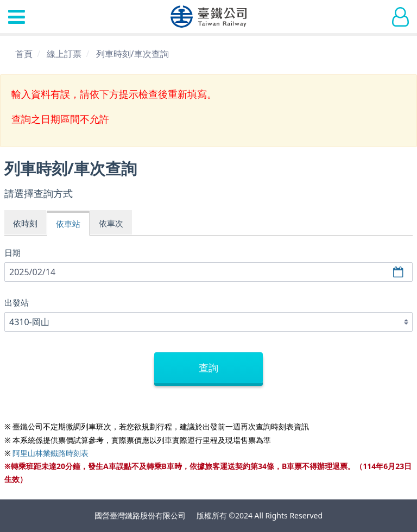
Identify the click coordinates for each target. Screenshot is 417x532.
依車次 (111, 223)
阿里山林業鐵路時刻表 (50, 453)
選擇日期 (400, 272)
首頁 (24, 54)
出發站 (17, 302)
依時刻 (25, 223)
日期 (12, 252)
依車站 (68, 224)
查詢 (208, 368)
